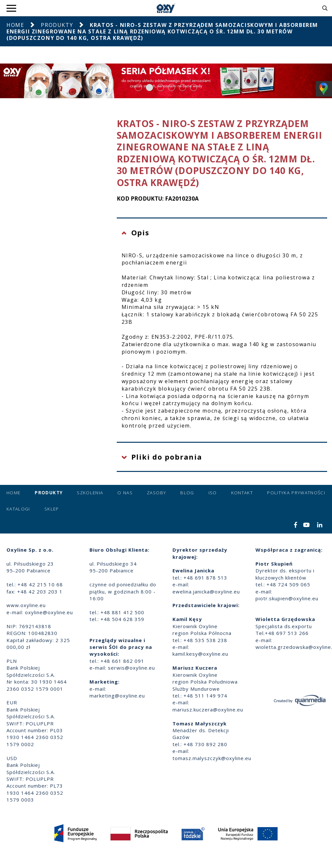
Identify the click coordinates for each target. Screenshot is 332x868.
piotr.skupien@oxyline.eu (287, 598)
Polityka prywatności (296, 493)
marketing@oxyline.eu (117, 696)
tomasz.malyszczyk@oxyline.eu (212, 758)
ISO (213, 493)
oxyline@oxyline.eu (49, 612)
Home (15, 25)
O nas (125, 493)
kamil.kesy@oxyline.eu (200, 654)
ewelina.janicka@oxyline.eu (206, 592)
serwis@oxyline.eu (131, 668)
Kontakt (242, 493)
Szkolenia (90, 493)
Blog (187, 493)
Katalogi (18, 509)
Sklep (52, 509)
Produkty (57, 25)
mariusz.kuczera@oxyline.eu (208, 710)
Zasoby (156, 493)
